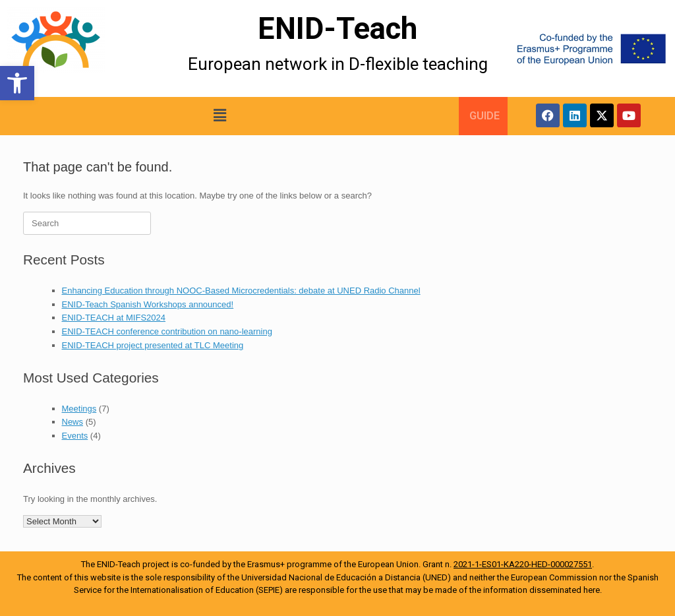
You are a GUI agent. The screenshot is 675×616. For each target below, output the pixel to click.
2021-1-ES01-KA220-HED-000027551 (523, 564)
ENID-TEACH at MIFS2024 (114, 318)
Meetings (79, 409)
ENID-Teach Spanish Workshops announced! (148, 304)
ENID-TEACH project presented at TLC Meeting (153, 345)
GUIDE (484, 116)
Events (75, 436)
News (73, 422)
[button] (17, 83)
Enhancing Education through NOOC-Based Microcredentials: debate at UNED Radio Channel (241, 291)
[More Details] (84, 48)
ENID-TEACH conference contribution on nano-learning (167, 331)
